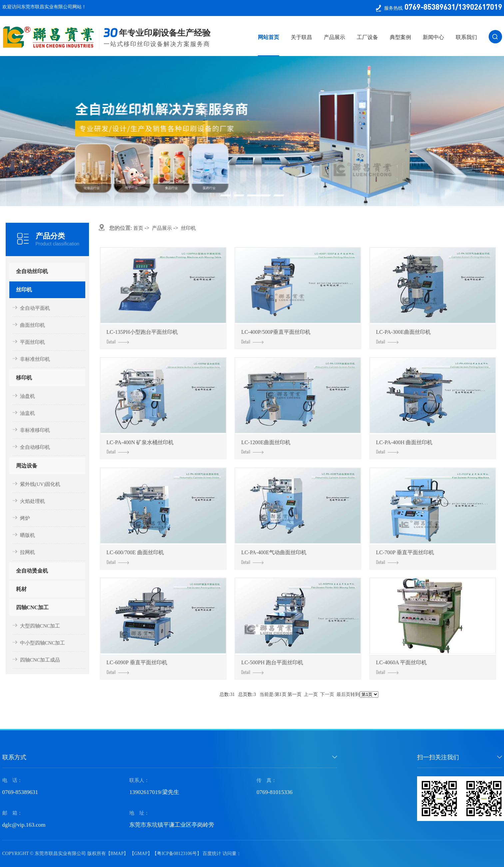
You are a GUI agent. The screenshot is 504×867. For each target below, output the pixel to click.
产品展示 (334, 37)
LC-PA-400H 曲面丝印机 (404, 447)
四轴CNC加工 (32, 607)
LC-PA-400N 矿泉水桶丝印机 (140, 447)
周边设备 (27, 466)
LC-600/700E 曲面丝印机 (135, 557)
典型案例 (400, 37)
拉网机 (27, 552)
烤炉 (25, 518)
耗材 (21, 589)
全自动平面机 (35, 308)
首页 (138, 228)
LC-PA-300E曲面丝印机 (403, 336)
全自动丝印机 (32, 271)
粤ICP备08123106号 (177, 853)
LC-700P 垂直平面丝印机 (405, 557)
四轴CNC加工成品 (40, 660)
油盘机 (27, 396)
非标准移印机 (35, 430)
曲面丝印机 (32, 325)
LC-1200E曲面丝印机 (266, 447)
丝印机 (24, 290)
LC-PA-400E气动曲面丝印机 (274, 557)
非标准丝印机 (35, 359)
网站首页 (268, 37)
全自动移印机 (35, 447)
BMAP (117, 853)
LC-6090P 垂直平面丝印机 (137, 667)
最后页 (343, 694)
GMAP (141, 853)
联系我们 (466, 37)
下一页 (327, 694)
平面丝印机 (32, 342)
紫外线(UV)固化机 (40, 484)
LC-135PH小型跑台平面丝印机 (142, 336)
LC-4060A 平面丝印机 (401, 667)
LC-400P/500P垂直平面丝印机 (276, 336)
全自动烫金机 (32, 571)
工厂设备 (367, 37)
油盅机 (27, 413)
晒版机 (27, 535)
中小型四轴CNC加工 (43, 643)
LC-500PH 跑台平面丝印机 (272, 667)
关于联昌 (301, 37)
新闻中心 (433, 37)
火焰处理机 (32, 501)
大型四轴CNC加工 (40, 626)
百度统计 (212, 853)
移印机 (24, 378)
